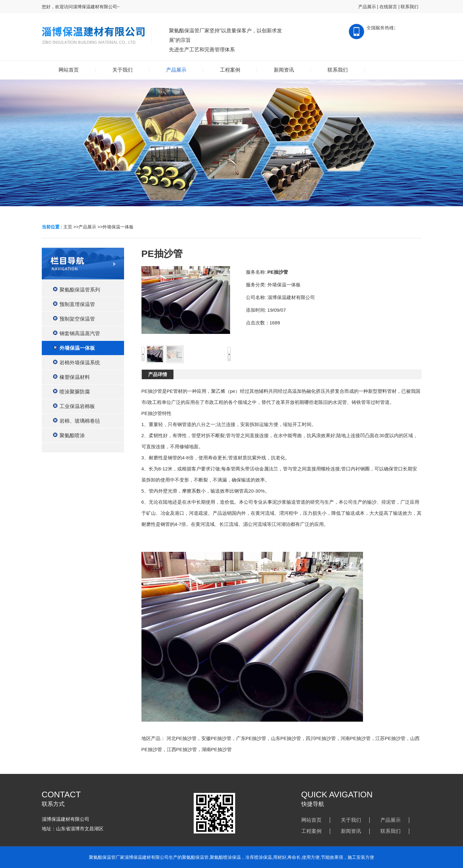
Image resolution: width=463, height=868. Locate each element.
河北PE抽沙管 (181, 738)
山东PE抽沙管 (286, 738)
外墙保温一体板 (118, 227)
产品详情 (158, 374)
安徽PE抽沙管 (216, 738)
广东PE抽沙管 (251, 738)
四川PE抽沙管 (321, 738)
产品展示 (367, 7)
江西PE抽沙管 (182, 749)
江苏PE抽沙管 (390, 738)
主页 (68, 227)
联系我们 (410, 7)
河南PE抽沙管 (356, 738)
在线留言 (388, 7)
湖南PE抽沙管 (217, 749)
